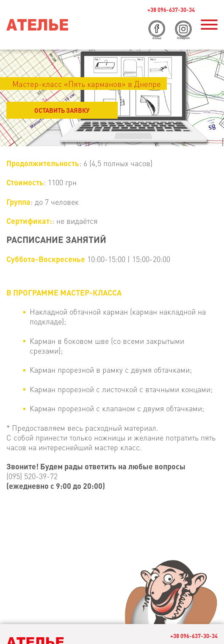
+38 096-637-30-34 (171, 10)
